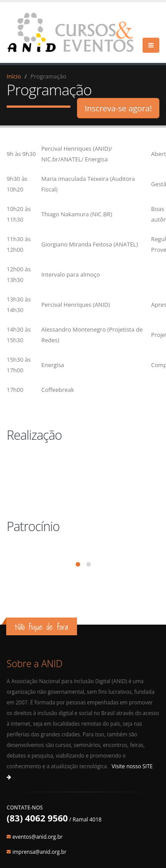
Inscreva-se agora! (118, 108)
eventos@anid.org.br (37, 837)
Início (14, 76)
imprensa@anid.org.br (39, 852)
